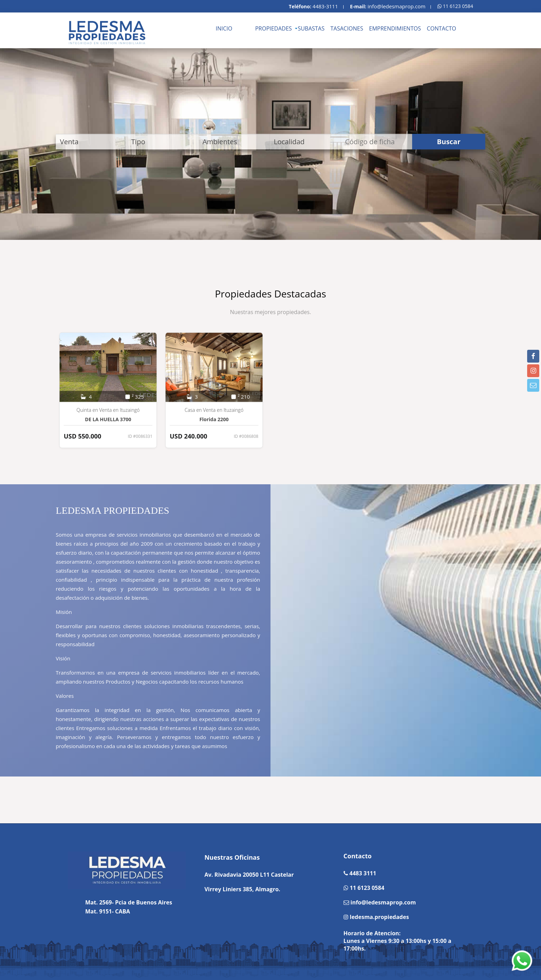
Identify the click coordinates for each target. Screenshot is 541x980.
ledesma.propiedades (379, 917)
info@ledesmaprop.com (396, 6)
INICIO (224, 28)
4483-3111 (325, 6)
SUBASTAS (311, 28)
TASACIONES (347, 28)
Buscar (449, 142)
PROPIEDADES (274, 28)
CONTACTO (441, 28)
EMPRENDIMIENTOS (395, 28)
